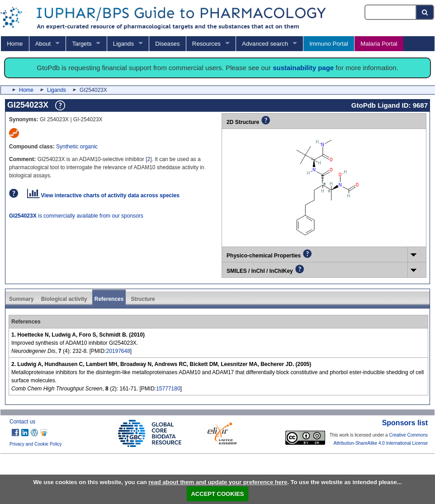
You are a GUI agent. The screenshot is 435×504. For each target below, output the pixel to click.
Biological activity (64, 299)
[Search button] (425, 12)
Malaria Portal (379, 44)
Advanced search (265, 44)
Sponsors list (405, 423)
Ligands (123, 44)
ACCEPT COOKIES (217, 494)
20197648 (118, 351)
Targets (82, 44)
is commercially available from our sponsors (76, 216)
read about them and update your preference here (218, 482)
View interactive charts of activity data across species (103, 195)
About (43, 44)
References (109, 299)
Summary (21, 299)
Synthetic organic (77, 147)
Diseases (167, 44)
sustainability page (303, 68)
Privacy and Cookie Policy (36, 444)
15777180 (168, 389)
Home (15, 44)
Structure (143, 299)
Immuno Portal (329, 44)
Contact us (22, 422)
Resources (206, 44)
